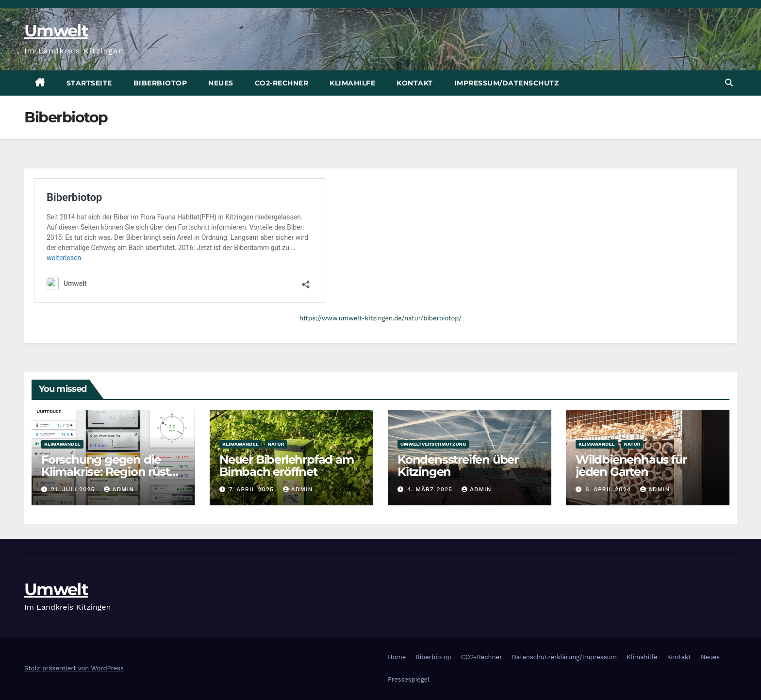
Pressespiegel (409, 679)
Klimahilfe (352, 83)
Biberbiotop (160, 83)
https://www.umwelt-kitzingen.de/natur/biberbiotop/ (380, 318)
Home (397, 657)
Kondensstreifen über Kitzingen (458, 466)
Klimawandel (62, 444)
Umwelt (56, 31)
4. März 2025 (431, 489)
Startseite (89, 83)
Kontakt (415, 83)
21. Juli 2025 (74, 489)
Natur (276, 444)
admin (119, 489)
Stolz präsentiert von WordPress (74, 668)
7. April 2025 (253, 489)
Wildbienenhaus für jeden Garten (631, 466)
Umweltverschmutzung (433, 444)
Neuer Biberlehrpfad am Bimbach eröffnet (287, 466)
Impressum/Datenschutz (507, 83)
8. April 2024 (609, 489)
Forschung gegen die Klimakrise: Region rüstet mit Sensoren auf (111, 472)
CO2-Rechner (282, 83)
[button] (729, 83)
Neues (221, 83)
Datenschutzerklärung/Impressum (564, 657)
